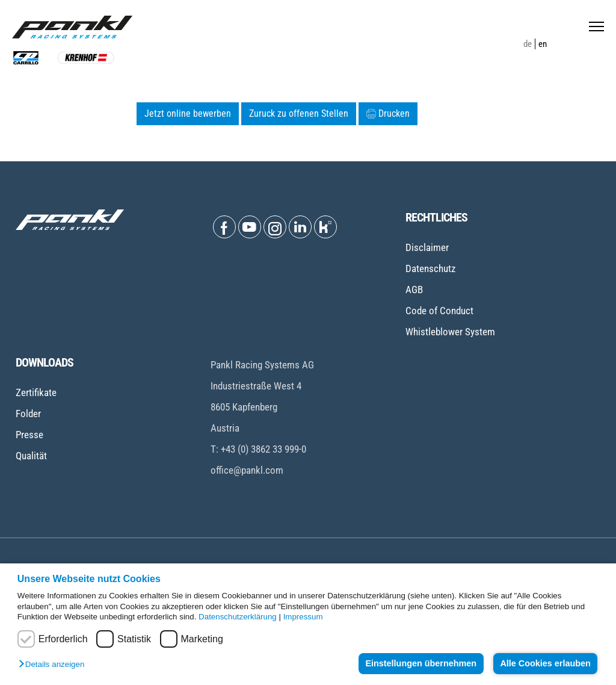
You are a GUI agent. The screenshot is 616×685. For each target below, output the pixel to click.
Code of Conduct (439, 311)
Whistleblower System (450, 332)
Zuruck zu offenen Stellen (299, 113)
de (528, 44)
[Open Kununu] (325, 227)
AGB (414, 290)
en (543, 44)
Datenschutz (430, 268)
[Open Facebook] (224, 227)
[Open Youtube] (250, 227)
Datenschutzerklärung (238, 617)
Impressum (303, 617)
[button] (54, 665)
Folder (28, 414)
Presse (29, 435)
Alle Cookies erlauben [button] (545, 663)
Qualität (31, 456)
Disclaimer (427, 247)
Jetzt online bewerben (188, 113)
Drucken (388, 113)
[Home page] (72, 27)
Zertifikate (36, 392)
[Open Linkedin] (300, 227)
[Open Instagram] (275, 227)
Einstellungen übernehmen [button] (421, 663)
